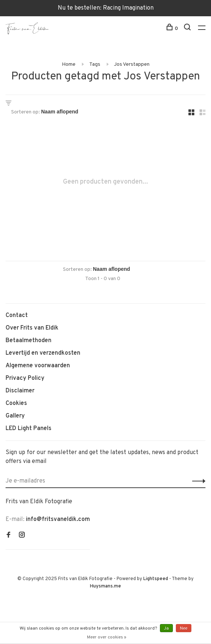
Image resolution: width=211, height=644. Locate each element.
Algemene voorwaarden (38, 366)
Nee (184, 628)
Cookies (16, 403)
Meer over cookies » (107, 637)
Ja (166, 628)
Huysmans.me (105, 586)
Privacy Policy (25, 378)
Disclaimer (20, 391)
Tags (95, 64)
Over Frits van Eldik (32, 328)
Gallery (15, 416)
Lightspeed (156, 579)
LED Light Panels (29, 429)
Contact (17, 316)
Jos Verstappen (132, 64)
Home (69, 64)
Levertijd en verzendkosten (43, 353)
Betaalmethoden (29, 341)
